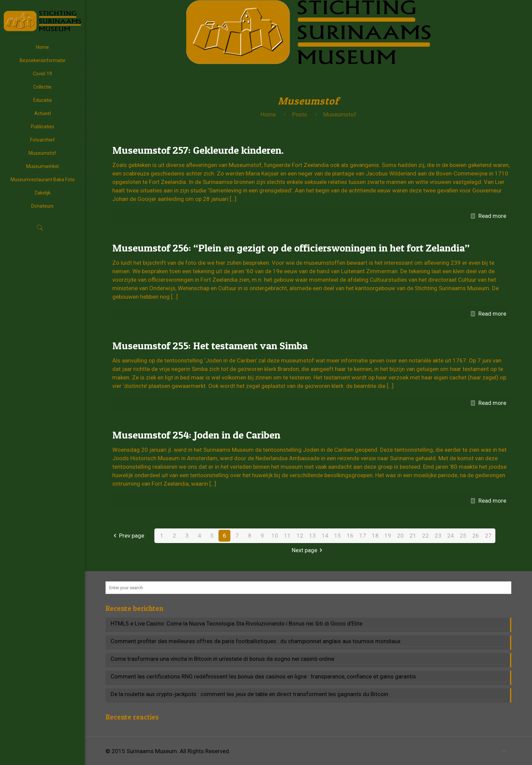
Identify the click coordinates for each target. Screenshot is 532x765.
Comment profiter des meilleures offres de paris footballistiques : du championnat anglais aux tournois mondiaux (255, 641)
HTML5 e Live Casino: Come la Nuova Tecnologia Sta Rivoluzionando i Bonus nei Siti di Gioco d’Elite (236, 623)
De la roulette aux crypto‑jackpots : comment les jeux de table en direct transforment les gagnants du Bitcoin (249, 694)
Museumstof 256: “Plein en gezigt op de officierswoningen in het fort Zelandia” (291, 248)
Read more (492, 216)
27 (488, 536)
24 (451, 536)
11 (287, 536)
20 (400, 536)
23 (438, 536)
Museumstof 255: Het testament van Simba (210, 346)
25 (463, 536)
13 (312, 536)
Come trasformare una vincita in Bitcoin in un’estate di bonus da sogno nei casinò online (222, 659)
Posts (300, 114)
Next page (309, 550)
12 (300, 536)
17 (363, 536)
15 (338, 536)
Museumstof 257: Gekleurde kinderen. (198, 150)
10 (275, 536)
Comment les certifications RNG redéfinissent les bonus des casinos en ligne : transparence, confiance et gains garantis (263, 676)
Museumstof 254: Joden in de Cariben (196, 435)
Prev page (128, 536)
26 (476, 536)
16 (350, 536)
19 (388, 536)
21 (413, 536)
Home (268, 114)
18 (375, 536)
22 (425, 536)
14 (325, 536)
